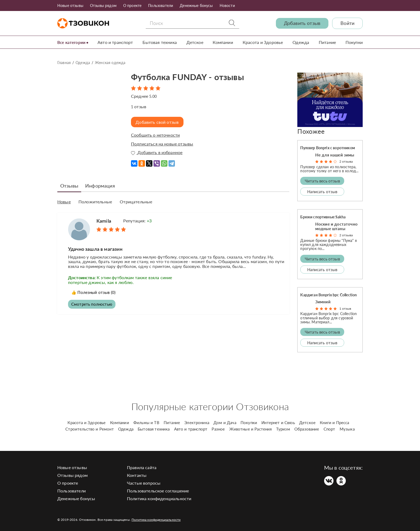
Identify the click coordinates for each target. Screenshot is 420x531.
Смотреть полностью (93, 304)
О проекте (132, 5)
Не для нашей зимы (335, 155)
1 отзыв (345, 308)
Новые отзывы (70, 5)
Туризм (283, 429)
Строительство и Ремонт (90, 429)
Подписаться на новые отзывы (162, 144)
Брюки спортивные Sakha (323, 217)
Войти (347, 23)
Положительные (95, 201)
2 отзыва (346, 161)
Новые (64, 201)
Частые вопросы (144, 483)
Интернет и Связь (278, 422)
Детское (196, 42)
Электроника (197, 422)
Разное (218, 429)
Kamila (104, 220)
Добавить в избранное (157, 152)
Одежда (301, 42)
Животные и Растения (251, 429)
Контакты (137, 475)
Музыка (347, 429)
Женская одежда (110, 63)
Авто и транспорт (117, 42)
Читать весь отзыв (322, 181)
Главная (64, 63)
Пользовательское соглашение (158, 491)
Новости (227, 5)
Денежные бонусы (196, 5)
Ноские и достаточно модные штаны (336, 226)
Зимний (323, 302)
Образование (307, 429)
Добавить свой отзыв (158, 122)
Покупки (354, 42)
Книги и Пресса (334, 422)
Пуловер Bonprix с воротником (327, 148)
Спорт (329, 429)
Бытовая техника (161, 42)
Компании (224, 42)
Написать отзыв (322, 192)
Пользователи (161, 5)
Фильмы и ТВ (146, 422)
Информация (100, 185)
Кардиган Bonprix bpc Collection (329, 295)
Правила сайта (142, 467)
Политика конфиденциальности (159, 498)
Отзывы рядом (103, 5)
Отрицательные (136, 201)
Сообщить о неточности (155, 135)
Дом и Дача (225, 422)
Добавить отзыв (302, 23)
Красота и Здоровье (263, 42)
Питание (328, 42)
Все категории (72, 42)
